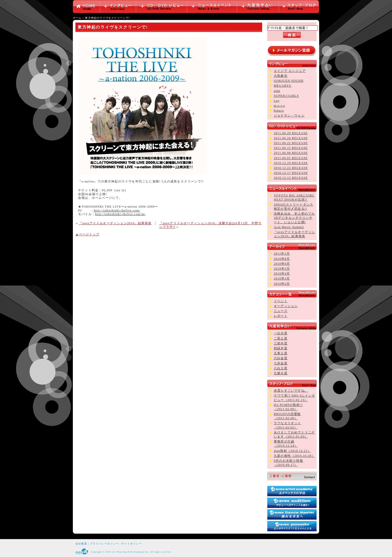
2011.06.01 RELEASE (291, 158)
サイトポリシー (131, 544)
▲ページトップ (87, 234)
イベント (281, 301)
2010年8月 (282, 259)
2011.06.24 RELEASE (291, 138)
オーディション (286, 306)
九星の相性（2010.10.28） (294, 456)
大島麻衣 (281, 76)
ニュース (281, 311)
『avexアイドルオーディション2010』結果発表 (115, 223)
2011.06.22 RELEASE (291, 143)
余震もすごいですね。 (291, 391)
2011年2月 (282, 254)
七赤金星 (281, 363)
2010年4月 (282, 274)
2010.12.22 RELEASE (291, 168)
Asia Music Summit (289, 227)
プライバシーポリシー (104, 544)
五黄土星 (281, 353)
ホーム (77, 18)
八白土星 (281, 368)
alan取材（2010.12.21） (292, 451)
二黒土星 (281, 338)
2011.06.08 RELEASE (291, 153)
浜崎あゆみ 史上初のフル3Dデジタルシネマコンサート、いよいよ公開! (294, 218)
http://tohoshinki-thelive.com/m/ (120, 214)
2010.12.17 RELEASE (291, 173)
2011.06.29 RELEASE (291, 133)
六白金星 (281, 358)
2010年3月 (282, 278)
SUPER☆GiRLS (286, 96)
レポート (281, 316)
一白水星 (281, 333)
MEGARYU (283, 86)
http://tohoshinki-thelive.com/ (117, 210)
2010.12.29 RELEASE (291, 163)
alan (277, 91)
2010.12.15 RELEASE (291, 178)
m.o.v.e (279, 106)
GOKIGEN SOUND (289, 81)
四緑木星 (281, 348)
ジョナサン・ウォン (289, 116)
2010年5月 (282, 269)
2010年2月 (282, 284)
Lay (277, 101)
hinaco (279, 111)
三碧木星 (281, 343)
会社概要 (81, 544)
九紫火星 (281, 373)
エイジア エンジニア (290, 71)
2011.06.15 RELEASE (291, 148)
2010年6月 (282, 264)
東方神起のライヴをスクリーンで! (107, 18)
